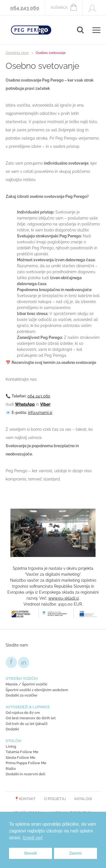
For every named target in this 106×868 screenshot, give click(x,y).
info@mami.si (40, 413)
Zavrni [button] (75, 853)
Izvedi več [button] (33, 838)
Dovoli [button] (31, 853)
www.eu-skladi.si (64, 598)
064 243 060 (25, 8)
